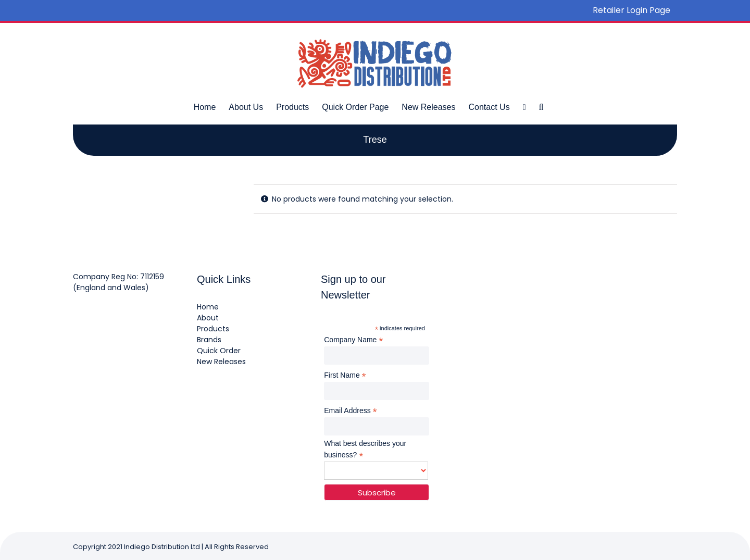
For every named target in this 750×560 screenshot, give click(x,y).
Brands (209, 340)
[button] (541, 107)
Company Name (353, 340)
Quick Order (219, 351)
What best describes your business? (365, 450)
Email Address (351, 411)
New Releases (221, 362)
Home (208, 307)
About (208, 318)
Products (213, 329)
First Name (345, 375)
